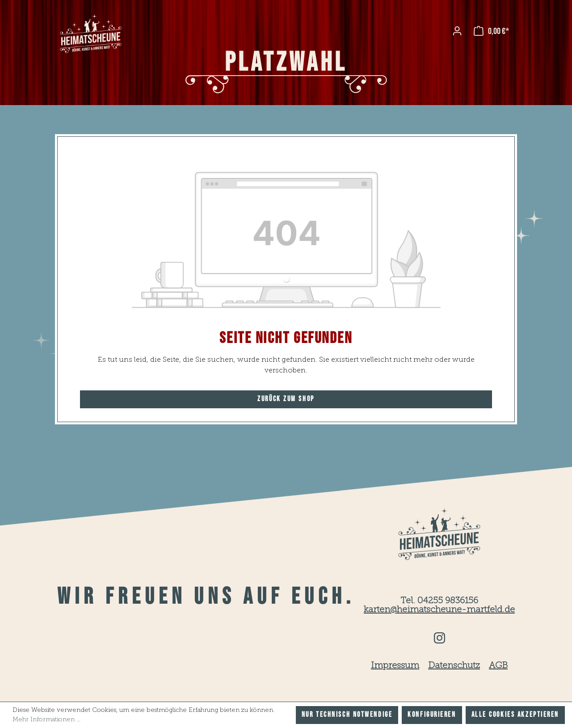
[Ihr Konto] (457, 31)
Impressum (395, 666)
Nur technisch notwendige (347, 715)
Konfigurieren (432, 715)
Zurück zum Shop (286, 399)
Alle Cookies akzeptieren (515, 715)
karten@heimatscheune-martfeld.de (439, 610)
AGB (498, 666)
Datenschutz (454, 666)
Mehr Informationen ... (46, 720)
